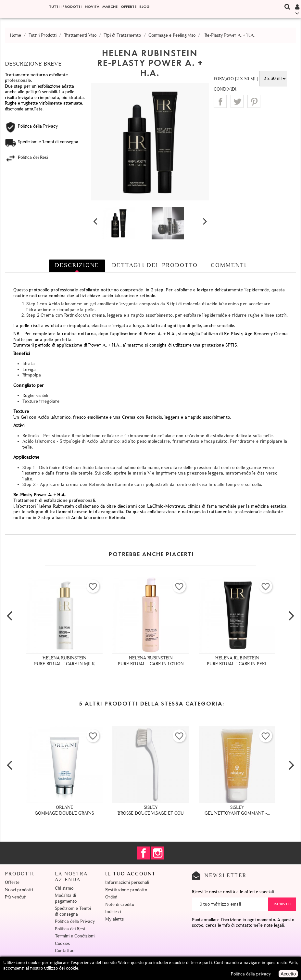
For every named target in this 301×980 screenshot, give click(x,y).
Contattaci (65, 951)
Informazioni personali (127, 882)
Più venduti (16, 897)
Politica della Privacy (75, 921)
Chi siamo (64, 888)
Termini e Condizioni (75, 936)
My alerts (114, 919)
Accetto (288, 974)
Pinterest (254, 101)
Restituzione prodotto (126, 890)
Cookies (62, 943)
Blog (144, 6)
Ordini (111, 897)
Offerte (129, 6)
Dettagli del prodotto (155, 265)
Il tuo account (130, 874)
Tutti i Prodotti (65, 6)
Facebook (144, 853)
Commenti (229, 265)
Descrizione (77, 265)
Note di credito (120, 904)
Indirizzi (113, 912)
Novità (92, 6)
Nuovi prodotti (19, 890)
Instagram (158, 853)
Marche (110, 6)
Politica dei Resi (70, 929)
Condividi (220, 101)
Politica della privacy (251, 974)
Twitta (237, 101)
